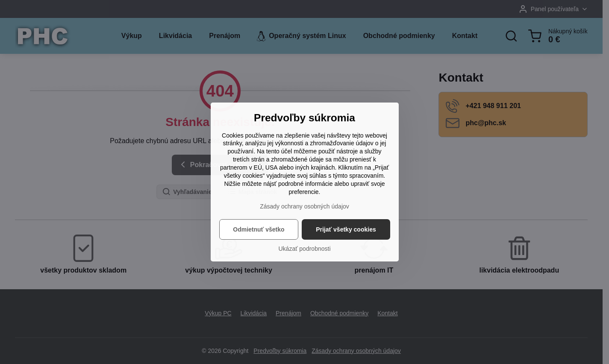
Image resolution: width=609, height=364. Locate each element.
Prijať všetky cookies (346, 229)
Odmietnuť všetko (259, 229)
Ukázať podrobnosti (305, 249)
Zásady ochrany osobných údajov (304, 206)
